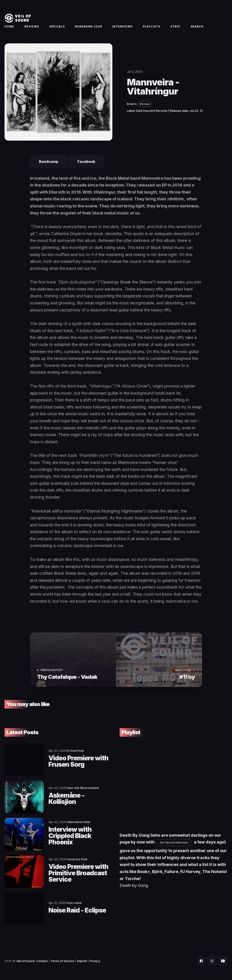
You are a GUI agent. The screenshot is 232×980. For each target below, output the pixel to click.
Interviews (122, 26)
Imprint (82, 961)
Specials (57, 26)
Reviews (32, 26)
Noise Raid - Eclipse (77, 910)
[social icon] (201, 961)
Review (145, 104)
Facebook (86, 162)
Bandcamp (49, 162)
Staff (175, 26)
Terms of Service (62, 961)
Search (197, 26)
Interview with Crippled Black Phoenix (70, 836)
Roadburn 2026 (88, 26)
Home (9, 26)
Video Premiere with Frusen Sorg (78, 761)
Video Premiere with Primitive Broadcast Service (78, 873)
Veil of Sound (25, 961)
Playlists (151, 26)
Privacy (95, 961)
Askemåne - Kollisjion (66, 798)
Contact (42, 961)
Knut (130, 104)
